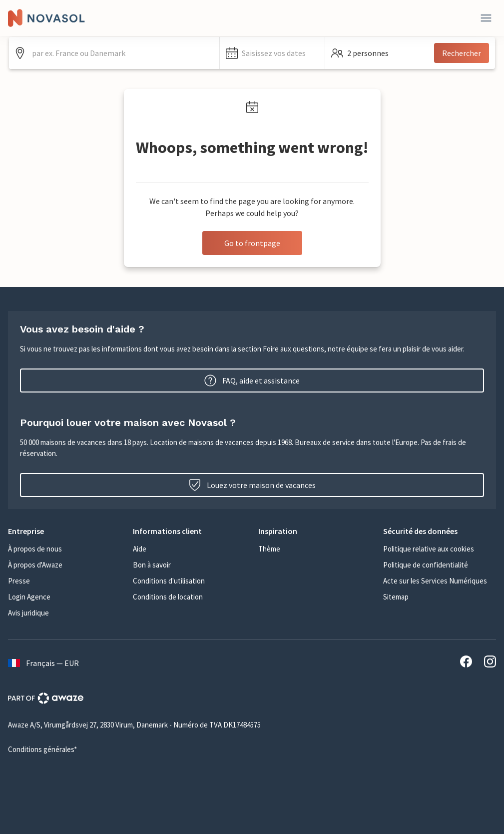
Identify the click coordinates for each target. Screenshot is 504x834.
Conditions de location (168, 597)
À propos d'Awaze (35, 565)
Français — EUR (43, 663)
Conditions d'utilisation (169, 581)
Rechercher (462, 53)
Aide (140, 549)
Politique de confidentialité (426, 565)
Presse (19, 581)
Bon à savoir (152, 565)
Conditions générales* (42, 749)
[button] (272, 53)
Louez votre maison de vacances (252, 485)
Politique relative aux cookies (429, 549)
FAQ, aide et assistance (252, 380)
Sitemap (396, 597)
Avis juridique (28, 613)
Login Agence (29, 597)
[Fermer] (486, 18)
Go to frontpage (252, 243)
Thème (269, 549)
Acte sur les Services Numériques (435, 581)
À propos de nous (35, 549)
